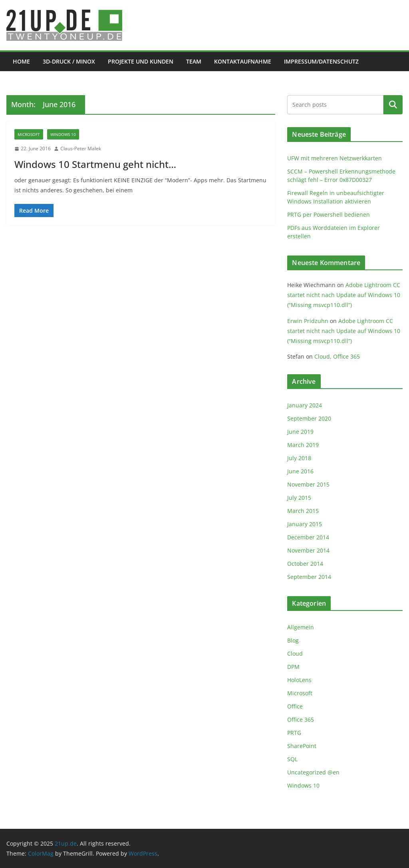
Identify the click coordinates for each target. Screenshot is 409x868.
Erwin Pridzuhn (308, 321)
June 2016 (300, 471)
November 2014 (308, 550)
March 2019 (303, 445)
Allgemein (301, 627)
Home (21, 61)
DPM (293, 667)
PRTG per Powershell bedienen (329, 215)
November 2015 (308, 484)
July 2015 (299, 498)
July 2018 (299, 458)
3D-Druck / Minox (69, 61)
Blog (293, 640)
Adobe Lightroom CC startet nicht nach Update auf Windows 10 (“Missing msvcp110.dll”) (344, 295)
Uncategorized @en (313, 772)
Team (194, 61)
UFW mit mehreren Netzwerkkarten (335, 158)
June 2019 (300, 432)
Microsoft (29, 134)
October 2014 (305, 564)
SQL (292, 759)
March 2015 (303, 511)
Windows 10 (63, 134)
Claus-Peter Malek (81, 149)
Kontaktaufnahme (243, 61)
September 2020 (309, 418)
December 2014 (308, 537)
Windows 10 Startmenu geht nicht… (95, 164)
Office (295, 706)
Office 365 (301, 719)
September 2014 (309, 577)
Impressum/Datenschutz (321, 61)
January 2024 (305, 405)
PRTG (294, 733)
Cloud (295, 653)
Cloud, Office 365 (337, 356)
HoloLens (299, 680)
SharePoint (302, 746)
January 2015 (305, 524)
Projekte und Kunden (141, 61)
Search (393, 105)
